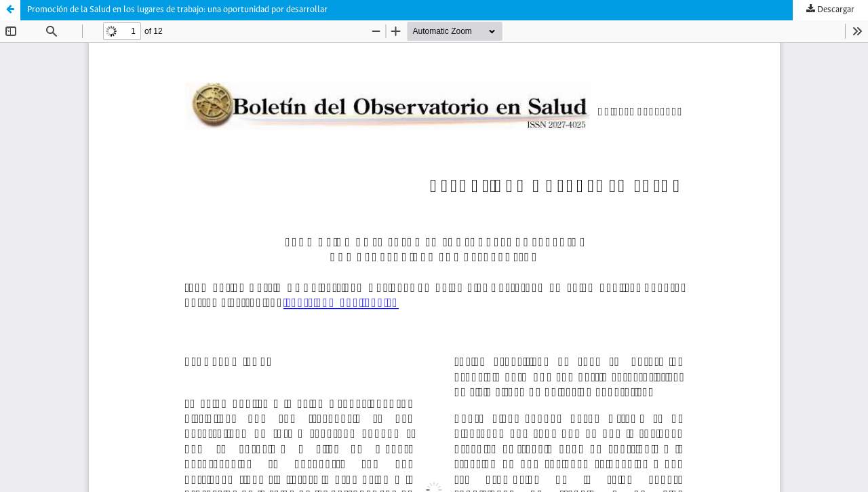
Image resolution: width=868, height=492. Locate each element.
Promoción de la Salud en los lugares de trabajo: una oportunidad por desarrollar (177, 10)
